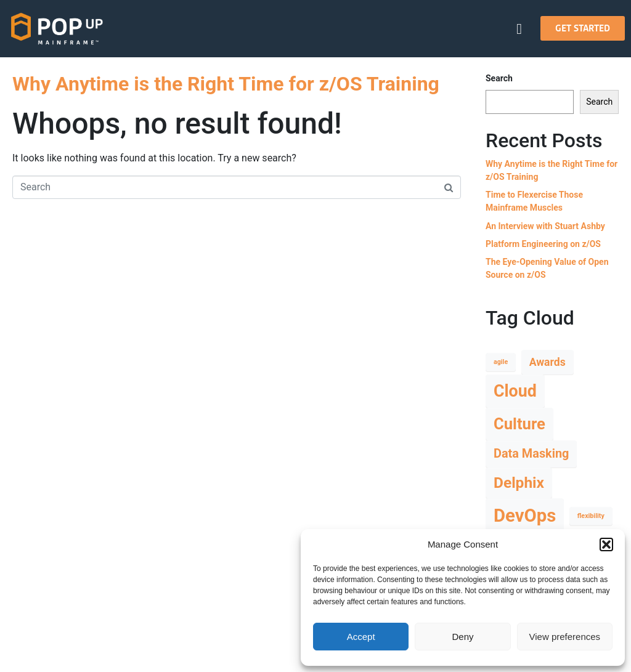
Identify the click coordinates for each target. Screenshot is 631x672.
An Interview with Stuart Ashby (545, 226)
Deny (462, 637)
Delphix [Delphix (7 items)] (519, 483)
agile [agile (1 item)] (501, 362)
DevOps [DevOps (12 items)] (525, 516)
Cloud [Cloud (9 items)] (515, 391)
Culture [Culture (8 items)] (519, 424)
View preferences (565, 637)
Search (499, 78)
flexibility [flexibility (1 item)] (591, 516)
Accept (361, 637)
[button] (606, 544)
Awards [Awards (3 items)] (548, 362)
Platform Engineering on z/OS (543, 244)
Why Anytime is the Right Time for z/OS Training (226, 84)
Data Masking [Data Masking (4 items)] (531, 454)
